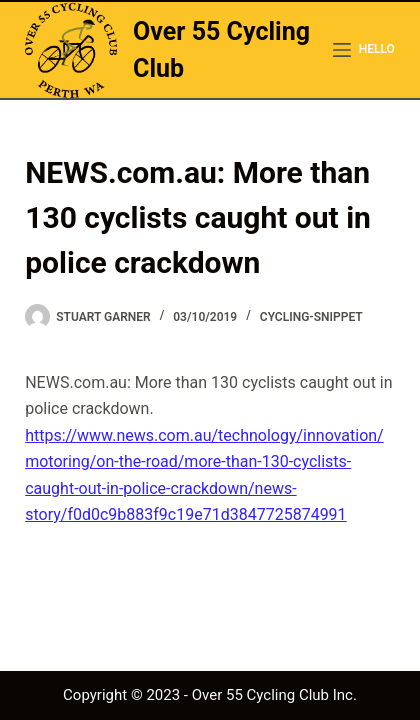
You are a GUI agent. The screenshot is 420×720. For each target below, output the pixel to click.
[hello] (364, 50)
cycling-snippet (311, 317)
